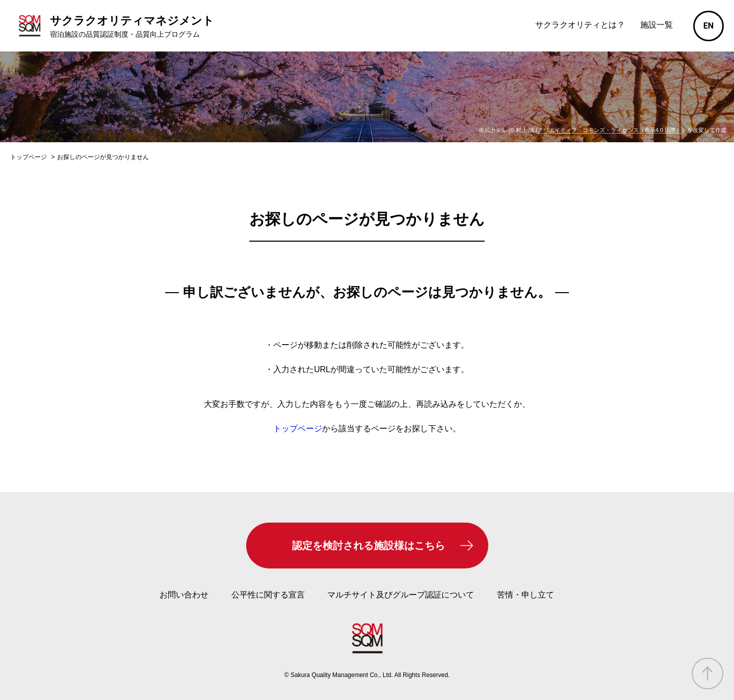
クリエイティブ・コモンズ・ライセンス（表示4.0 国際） (610, 130)
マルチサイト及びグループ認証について (401, 595)
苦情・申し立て (526, 595)
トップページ (298, 429)
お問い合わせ (184, 595)
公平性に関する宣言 (268, 595)
